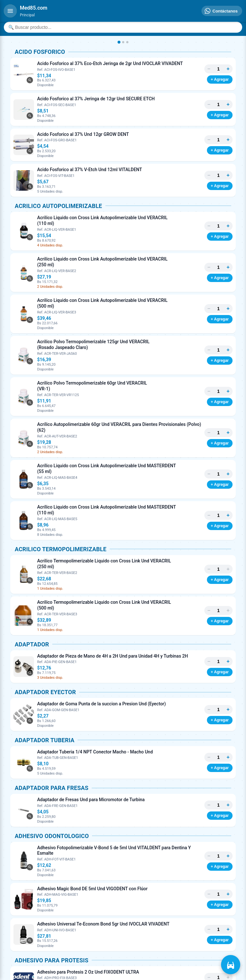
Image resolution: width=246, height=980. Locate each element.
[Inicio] (34, 8)
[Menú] (10, 11)
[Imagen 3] (127, 42)
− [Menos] (209, 69)
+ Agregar (220, 79)
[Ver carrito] (231, 965)
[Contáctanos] (222, 11)
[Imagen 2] (123, 42)
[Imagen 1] (119, 42)
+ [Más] (228, 69)
